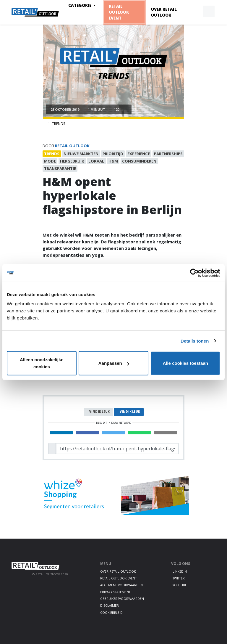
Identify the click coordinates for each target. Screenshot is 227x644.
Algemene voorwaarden (121, 585)
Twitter (179, 578)
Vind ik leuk (99, 412)
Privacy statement (115, 592)
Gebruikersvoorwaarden (122, 599)
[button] (195, 12)
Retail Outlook (72, 146)
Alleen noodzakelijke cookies (42, 363)
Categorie (80, 5)
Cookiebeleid (111, 613)
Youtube (180, 585)
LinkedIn (180, 571)
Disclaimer (110, 606)
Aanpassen (114, 363)
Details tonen (195, 341)
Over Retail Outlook (164, 12)
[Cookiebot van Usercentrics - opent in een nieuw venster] (194, 273)
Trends (59, 124)
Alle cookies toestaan (185, 363)
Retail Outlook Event (119, 12)
